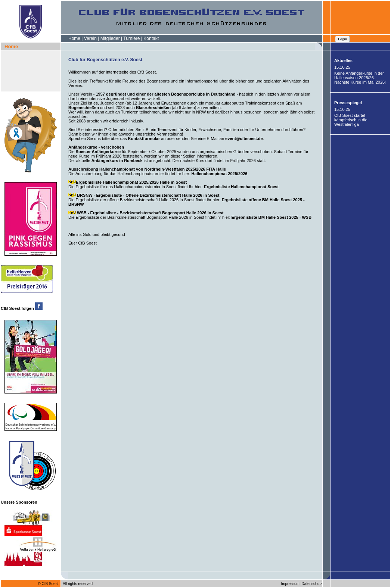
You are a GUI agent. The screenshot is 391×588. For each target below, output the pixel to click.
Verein (90, 38)
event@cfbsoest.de (244, 139)
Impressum (290, 584)
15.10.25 (342, 67)
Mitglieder (110, 38)
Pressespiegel (348, 103)
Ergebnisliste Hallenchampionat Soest (241, 187)
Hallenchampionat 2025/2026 (220, 174)
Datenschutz (312, 584)
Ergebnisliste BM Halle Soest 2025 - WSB (271, 217)
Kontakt (151, 38)
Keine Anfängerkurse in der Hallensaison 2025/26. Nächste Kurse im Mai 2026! (360, 78)
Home (74, 38)
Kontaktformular (144, 139)
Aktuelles (343, 60)
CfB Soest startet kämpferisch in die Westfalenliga (351, 120)
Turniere (131, 38)
